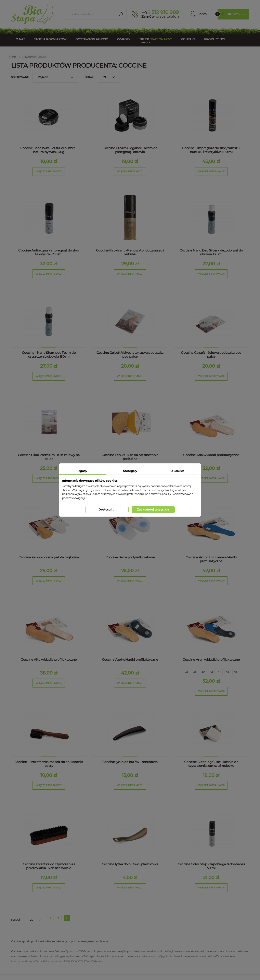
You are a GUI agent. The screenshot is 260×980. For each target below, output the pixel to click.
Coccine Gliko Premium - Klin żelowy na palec (49, 457)
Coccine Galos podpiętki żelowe (130, 557)
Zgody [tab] (83, 471)
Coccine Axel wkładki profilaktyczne (130, 660)
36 (187, 672)
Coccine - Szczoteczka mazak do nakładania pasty (49, 764)
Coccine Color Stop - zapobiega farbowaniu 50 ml (211, 866)
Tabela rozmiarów (50, 39)
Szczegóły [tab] (130, 471)
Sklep (156, 39)
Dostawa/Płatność (92, 39)
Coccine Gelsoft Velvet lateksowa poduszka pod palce (130, 355)
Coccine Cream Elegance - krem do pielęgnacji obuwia (130, 150)
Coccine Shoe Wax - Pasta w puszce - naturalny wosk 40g (49, 150)
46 (236, 672)
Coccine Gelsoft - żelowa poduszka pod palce (211, 355)
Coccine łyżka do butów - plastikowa (130, 864)
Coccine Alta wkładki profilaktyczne (49, 660)
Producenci (214, 39)
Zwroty (124, 39)
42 (211, 672)
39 (203, 672)
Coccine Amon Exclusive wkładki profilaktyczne (211, 559)
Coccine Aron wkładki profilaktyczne (211, 660)
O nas (20, 39)
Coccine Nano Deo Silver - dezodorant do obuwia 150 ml (211, 252)
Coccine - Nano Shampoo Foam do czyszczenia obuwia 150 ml (49, 355)
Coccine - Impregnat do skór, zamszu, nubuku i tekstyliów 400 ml (211, 150)
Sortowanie (20, 77)
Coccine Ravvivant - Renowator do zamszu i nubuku (130, 252)
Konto (198, 14)
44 (219, 672)
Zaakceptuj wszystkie (153, 509)
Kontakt (188, 39)
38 (195, 672)
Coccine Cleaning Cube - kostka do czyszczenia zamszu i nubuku (211, 764)
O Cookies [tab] (177, 471)
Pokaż (89, 77)
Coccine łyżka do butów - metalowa (130, 762)
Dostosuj (107, 509)
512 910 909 (160, 12)
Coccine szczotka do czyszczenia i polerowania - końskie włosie (49, 866)
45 (227, 672)
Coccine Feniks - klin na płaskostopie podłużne (130, 457)
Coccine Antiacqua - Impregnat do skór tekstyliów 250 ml (49, 252)
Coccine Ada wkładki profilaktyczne (211, 455)
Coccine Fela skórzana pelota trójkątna (49, 557)
